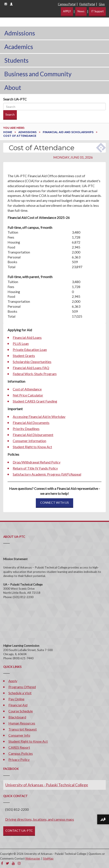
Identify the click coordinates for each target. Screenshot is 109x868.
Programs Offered (22, 687)
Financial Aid (18, 705)
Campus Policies (21, 753)
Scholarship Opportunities (32, 362)
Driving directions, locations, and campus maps (40, 819)
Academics (19, 47)
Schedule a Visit (20, 693)
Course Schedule (21, 711)
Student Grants (24, 356)
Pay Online (16, 699)
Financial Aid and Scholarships (68, 132)
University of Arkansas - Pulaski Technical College (47, 785)
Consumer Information (29, 441)
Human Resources (22, 723)
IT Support (97, 11)
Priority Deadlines (26, 429)
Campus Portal (67, 4)
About (13, 88)
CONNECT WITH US (54, 502)
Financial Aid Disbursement (33, 435)
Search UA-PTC (15, 99)
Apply (13, 681)
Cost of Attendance (27, 389)
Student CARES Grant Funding (35, 401)
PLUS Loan (21, 343)
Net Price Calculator (28, 395)
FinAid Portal (87, 4)
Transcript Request (23, 729)
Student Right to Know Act (32, 447)
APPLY (67, 11)
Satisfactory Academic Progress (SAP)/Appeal (47, 474)
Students (16, 60)
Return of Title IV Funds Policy (35, 468)
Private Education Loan (30, 350)
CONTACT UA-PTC (19, 831)
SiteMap (48, 858)
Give (102, 4)
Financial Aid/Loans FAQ (31, 368)
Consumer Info (19, 735)
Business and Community (38, 74)
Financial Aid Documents (31, 423)
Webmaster (33, 858)
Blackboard (17, 717)
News (81, 11)
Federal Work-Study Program (35, 374)
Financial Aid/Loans (27, 337)
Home (8, 132)
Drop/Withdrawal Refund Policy (37, 462)
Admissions (20, 33)
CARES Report (19, 747)
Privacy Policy (19, 759)
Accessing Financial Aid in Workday (39, 416)
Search (10, 114)
